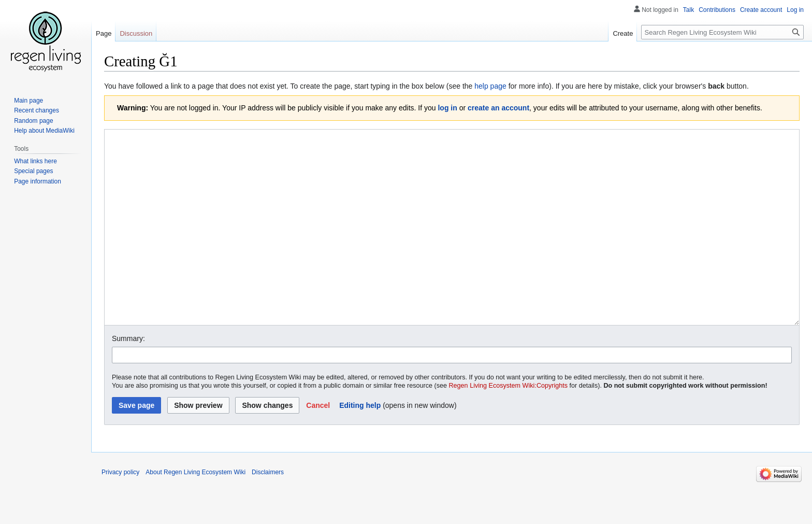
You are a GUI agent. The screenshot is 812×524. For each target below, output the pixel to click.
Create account (761, 10)
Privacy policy (120, 511)
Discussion (136, 33)
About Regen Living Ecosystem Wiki (195, 511)
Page (104, 33)
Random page (33, 121)
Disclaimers (268, 511)
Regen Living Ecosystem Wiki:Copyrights (509, 424)
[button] (318, 444)
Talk (688, 10)
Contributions (717, 10)
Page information (38, 181)
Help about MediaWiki (44, 131)
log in (447, 108)
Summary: (128, 377)
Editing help (360, 444)
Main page (28, 101)
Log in (795, 10)
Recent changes (37, 110)
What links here (35, 161)
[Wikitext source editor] (452, 247)
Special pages (33, 171)
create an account (498, 108)
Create (623, 33)
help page (490, 86)
